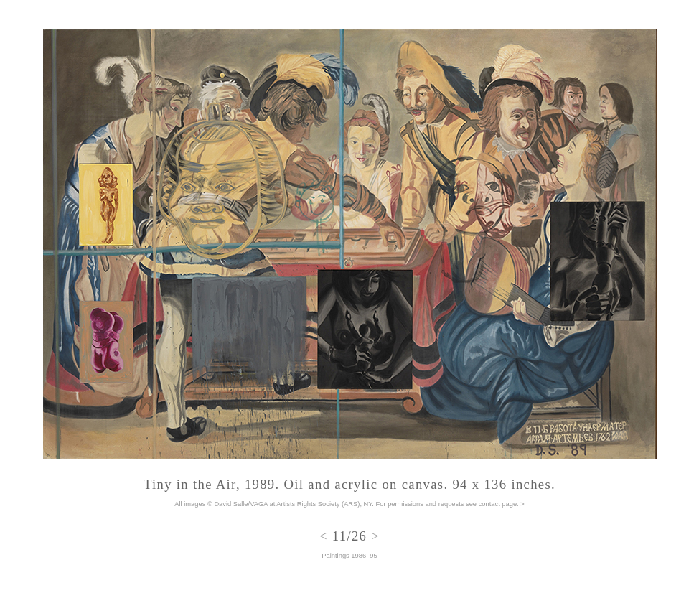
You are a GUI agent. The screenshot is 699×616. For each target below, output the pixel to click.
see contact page (491, 504)
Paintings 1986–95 (349, 556)
